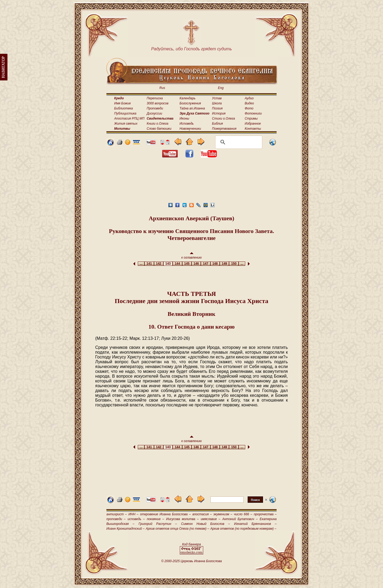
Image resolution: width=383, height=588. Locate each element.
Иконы (184, 119)
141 (149, 264)
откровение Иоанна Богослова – (165, 514)
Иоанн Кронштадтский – (126, 529)
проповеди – (116, 519)
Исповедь (187, 124)
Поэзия (217, 108)
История (219, 113)
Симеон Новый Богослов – (206, 524)
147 (205, 264)
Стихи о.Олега (223, 119)
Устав (217, 98)
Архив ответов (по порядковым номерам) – (243, 529)
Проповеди (155, 108)
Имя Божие (122, 103)
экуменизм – (223, 514)
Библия (217, 124)
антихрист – (117, 514)
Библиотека (123, 108)
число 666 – (243, 514)
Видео (249, 103)
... (141, 264)
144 (177, 264)
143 (168, 264)
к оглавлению (192, 256)
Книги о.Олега (158, 124)
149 (224, 264)
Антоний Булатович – (240, 519)
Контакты (253, 129)
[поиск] (238, 142)
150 (234, 264)
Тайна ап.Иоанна (192, 108)
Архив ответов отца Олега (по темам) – (177, 529)
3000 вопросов (158, 103)
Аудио (249, 98)
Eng (221, 88)
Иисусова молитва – (183, 519)
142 (159, 264)
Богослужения (190, 103)
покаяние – (155, 519)
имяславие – (211, 519)
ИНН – (134, 514)
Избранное (253, 124)
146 (196, 264)
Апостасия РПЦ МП (129, 119)
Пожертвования (224, 129)
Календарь (188, 98)
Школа (217, 103)
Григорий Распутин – (158, 524)
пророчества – (265, 514)
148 (215, 264)
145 (187, 264)
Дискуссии (155, 113)
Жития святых (126, 124)
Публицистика (125, 113)
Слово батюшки (159, 129)
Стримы (251, 119)
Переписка (155, 98)
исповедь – (136, 519)
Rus (162, 88)
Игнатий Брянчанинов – (255, 524)
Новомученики (190, 129)
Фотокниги (253, 113)
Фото (249, 108)
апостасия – (202, 514)
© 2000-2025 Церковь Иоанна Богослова (191, 561)
